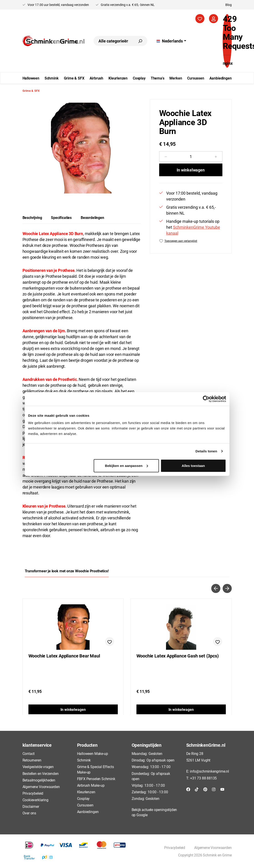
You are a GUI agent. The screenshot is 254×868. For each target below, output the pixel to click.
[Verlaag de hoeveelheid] (166, 156)
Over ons (29, 813)
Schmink (84, 760)
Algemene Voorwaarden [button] (213, 847)
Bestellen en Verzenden (41, 773)
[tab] (32, 218)
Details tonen (206, 451)
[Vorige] (216, 588)
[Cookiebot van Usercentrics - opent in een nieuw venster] (206, 399)
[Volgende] (227, 588)
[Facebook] (188, 789)
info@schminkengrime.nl (209, 771)
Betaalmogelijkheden (39, 780)
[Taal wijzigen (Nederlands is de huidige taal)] (171, 41)
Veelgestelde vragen (38, 767)
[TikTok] (197, 789)
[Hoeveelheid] (191, 156)
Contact (29, 753)
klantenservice (37, 745)
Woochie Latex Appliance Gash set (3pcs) (178, 656)
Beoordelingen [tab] (92, 217)
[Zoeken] (140, 41)
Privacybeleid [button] (175, 847)
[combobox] (113, 41)
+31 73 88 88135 (203, 778)
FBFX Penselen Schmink (96, 779)
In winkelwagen (191, 170)
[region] (82, 148)
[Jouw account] (214, 19)
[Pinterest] (205, 789)
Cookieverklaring (35, 800)
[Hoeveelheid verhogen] (216, 156)
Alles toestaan (193, 465)
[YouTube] (222, 789)
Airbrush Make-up (91, 785)
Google (142, 815)
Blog (229, 5)
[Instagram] (214, 789)
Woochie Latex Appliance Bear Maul (64, 656)
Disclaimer (31, 806)
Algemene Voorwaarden (41, 787)
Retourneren (32, 760)
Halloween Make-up (93, 753)
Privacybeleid (33, 793)
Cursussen (85, 805)
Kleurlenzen (86, 792)
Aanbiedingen (88, 812)
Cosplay (83, 798)
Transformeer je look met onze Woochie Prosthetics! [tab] (67, 571)
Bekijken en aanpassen (127, 465)
